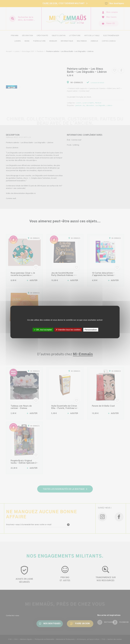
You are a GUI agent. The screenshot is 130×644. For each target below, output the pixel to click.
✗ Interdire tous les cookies (68, 330)
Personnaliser (91, 330)
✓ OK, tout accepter (43, 330)
